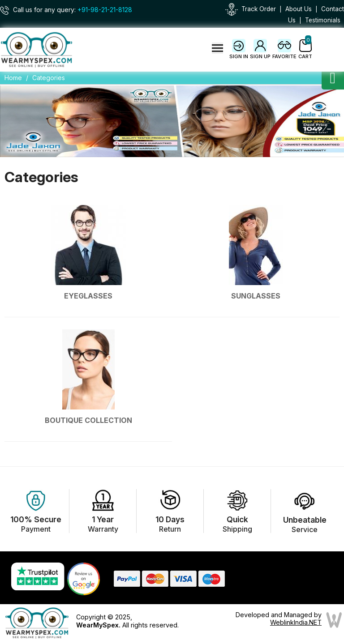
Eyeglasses (88, 296)
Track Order (259, 9)
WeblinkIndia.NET (296, 622)
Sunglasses (256, 296)
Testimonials (323, 20)
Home (13, 78)
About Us (299, 9)
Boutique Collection (88, 420)
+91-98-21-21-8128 (105, 10)
